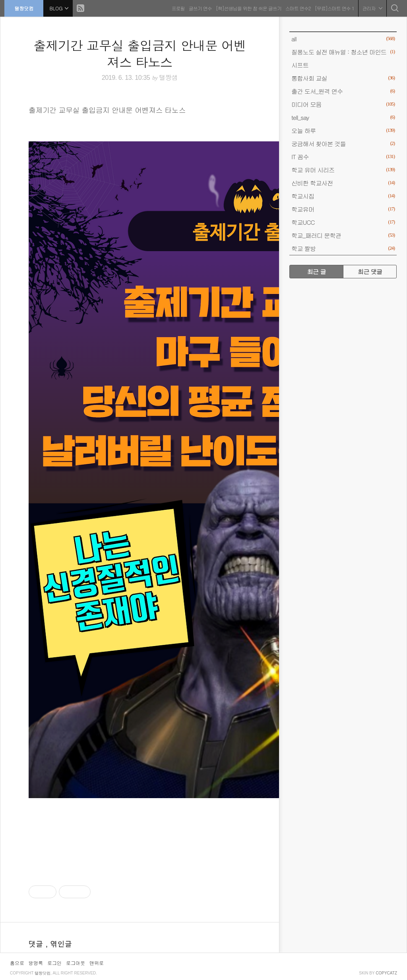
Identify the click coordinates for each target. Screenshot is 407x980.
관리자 (371, 8)
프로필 (177, 8)
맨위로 (97, 963)
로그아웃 (76, 963)
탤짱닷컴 (25, 8)
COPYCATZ (386, 973)
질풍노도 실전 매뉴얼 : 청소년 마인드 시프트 (343, 57)
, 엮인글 (59, 944)
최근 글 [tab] (317, 271)
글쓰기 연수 (199, 8)
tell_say (343, 117)
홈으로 (17, 963)
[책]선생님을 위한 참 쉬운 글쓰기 (247, 8)
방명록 (36, 963)
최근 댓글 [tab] (370, 271)
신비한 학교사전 (343, 183)
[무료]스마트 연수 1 (333, 8)
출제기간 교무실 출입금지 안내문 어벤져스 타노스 (140, 53)
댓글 (37, 944)
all (343, 39)
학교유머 (343, 209)
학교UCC (343, 222)
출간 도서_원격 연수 (343, 91)
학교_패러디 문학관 (343, 235)
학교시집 (343, 196)
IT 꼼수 (343, 157)
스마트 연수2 (297, 8)
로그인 (54, 963)
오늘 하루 (343, 130)
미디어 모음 (343, 104)
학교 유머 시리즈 (343, 170)
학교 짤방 (343, 248)
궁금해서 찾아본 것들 (343, 144)
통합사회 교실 (343, 78)
